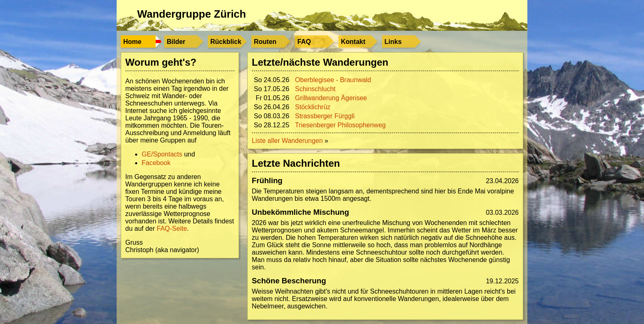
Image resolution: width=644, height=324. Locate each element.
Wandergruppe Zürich (192, 14)
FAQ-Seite (172, 229)
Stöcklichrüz (313, 107)
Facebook (156, 163)
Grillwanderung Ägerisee (331, 98)
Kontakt (353, 42)
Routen (265, 42)
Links (393, 42)
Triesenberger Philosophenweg (340, 125)
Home (132, 42)
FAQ (304, 42)
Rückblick (226, 42)
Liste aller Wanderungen (287, 141)
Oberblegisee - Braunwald (333, 80)
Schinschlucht (315, 89)
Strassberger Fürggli (325, 116)
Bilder (176, 42)
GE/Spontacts (162, 154)
